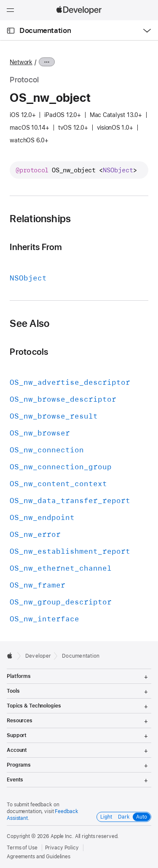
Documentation (45, 30)
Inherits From (36, 247)
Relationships (40, 219)
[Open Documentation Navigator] (11, 31)
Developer (38, 656)
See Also (29, 324)
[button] (0, 0)
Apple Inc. (62, 836)
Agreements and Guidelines (39, 857)
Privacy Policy (62, 848)
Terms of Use (22, 848)
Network (21, 62)
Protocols (29, 352)
